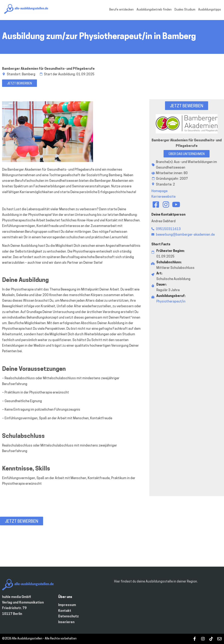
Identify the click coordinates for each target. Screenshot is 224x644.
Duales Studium (185, 10)
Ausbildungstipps (210, 10)
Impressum (67, 605)
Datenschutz (68, 617)
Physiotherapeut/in (171, 302)
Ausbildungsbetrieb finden (154, 10)
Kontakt (65, 611)
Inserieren (66, 622)
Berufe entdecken (121, 10)
